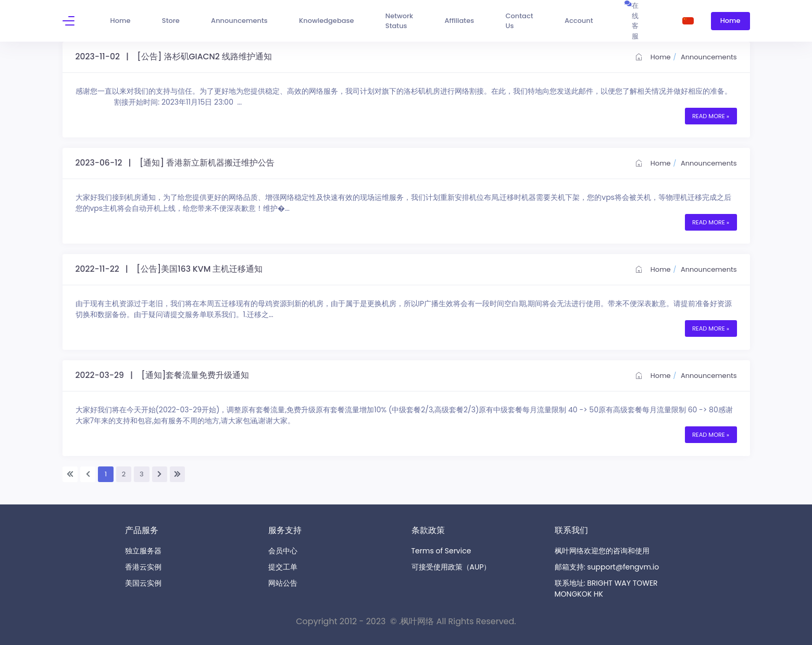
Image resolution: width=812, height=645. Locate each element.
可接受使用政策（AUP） (451, 567)
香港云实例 (143, 567)
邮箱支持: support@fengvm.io (607, 567)
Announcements (709, 57)
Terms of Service (441, 551)
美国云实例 (143, 583)
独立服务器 (143, 551)
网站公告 (283, 583)
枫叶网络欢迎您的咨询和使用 (602, 551)
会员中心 (283, 551)
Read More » (711, 116)
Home (653, 57)
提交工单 (283, 567)
